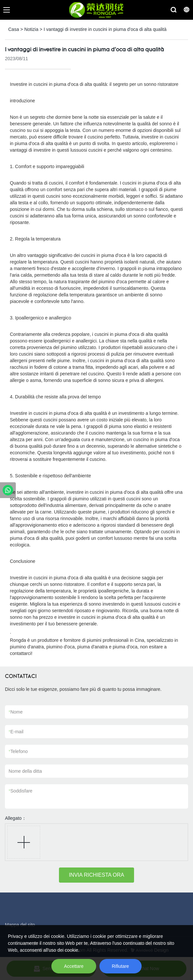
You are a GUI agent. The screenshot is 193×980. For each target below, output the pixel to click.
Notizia (31, 29)
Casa (14, 29)
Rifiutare (121, 966)
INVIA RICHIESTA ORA (96, 875)
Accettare (74, 966)
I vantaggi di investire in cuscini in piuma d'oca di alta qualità (105, 29)
